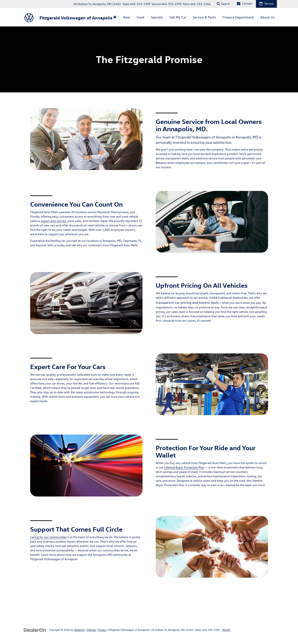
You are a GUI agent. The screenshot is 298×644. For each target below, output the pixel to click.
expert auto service (54, 221)
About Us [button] (267, 17)
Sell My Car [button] (178, 17)
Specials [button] (157, 17)
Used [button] (140, 17)
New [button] (127, 17)
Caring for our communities (48, 537)
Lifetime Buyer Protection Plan (184, 467)
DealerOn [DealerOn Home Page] (80, 630)
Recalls (226, 630)
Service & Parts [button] (204, 17)
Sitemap (91, 630)
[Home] (115, 17)
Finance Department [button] (238, 17)
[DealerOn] (35, 630)
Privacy (102, 630)
